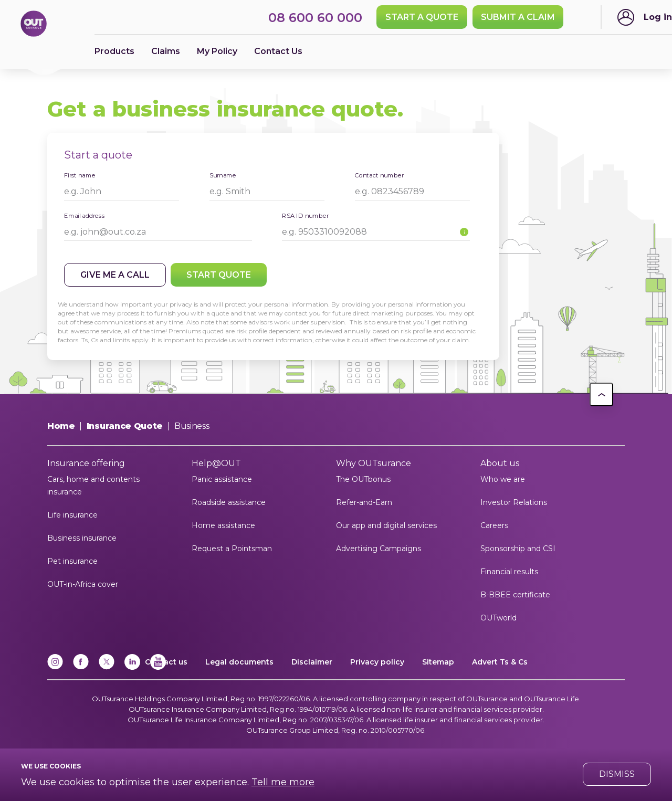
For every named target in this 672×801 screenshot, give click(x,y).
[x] (107, 667)
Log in (658, 17)
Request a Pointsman (232, 549)
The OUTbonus (363, 479)
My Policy (217, 51)
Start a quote (422, 17)
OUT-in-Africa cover (83, 584)
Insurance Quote (125, 426)
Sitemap (438, 662)
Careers (494, 525)
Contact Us (278, 51)
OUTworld (498, 618)
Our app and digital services (386, 525)
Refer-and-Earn (364, 502)
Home (61, 426)
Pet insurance (72, 561)
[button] (601, 394)
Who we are (503, 479)
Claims (166, 51)
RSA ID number (305, 215)
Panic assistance (222, 479)
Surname (223, 175)
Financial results (509, 572)
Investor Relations (514, 502)
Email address (85, 215)
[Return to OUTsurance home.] (34, 24)
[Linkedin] (132, 667)
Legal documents (239, 662)
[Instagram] (55, 667)
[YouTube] (158, 667)
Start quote (219, 275)
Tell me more (283, 782)
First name (80, 175)
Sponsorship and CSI (518, 549)
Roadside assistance (229, 502)
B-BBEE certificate (515, 595)
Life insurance (72, 515)
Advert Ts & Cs (500, 662)
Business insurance (82, 538)
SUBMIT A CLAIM (518, 17)
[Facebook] (81, 667)
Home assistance (223, 525)
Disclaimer (312, 662)
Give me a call (115, 275)
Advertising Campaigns (379, 549)
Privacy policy (377, 662)
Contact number (379, 175)
